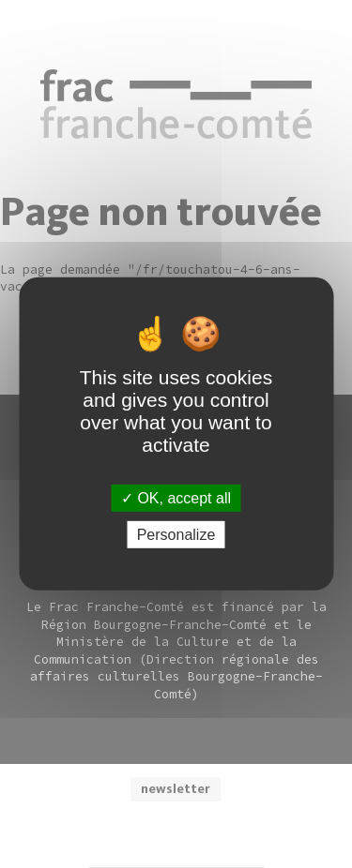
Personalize (176, 535)
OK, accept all (176, 498)
